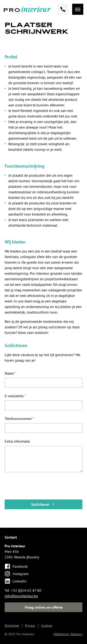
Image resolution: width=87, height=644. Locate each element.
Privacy (30, 626)
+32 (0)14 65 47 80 (26, 590)
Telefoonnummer (19, 419)
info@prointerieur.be (21, 596)
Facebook (16, 566)
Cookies (47, 626)
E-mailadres (15, 396)
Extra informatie (17, 441)
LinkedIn (16, 581)
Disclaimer (12, 626)
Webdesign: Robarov (68, 634)
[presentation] (40, 487)
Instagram (17, 574)
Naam (10, 373)
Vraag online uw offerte (44, 607)
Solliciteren (43, 504)
